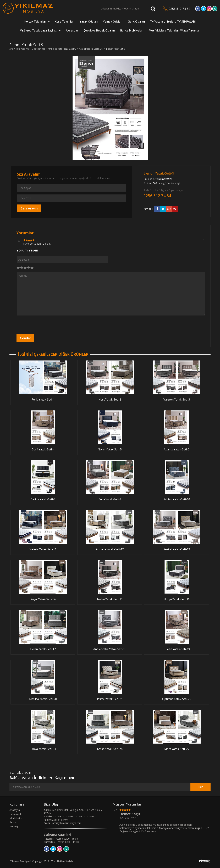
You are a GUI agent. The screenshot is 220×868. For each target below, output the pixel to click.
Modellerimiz (38, 49)
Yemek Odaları (113, 22)
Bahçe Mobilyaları (132, 30)
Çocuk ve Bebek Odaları (99, 30)
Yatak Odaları (89, 22)
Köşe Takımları (65, 22)
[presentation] (43, 325)
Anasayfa (15, 810)
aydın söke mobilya (19, 49)
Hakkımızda (16, 814)
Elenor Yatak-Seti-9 (116, 49)
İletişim (13, 822)
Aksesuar (72, 30)
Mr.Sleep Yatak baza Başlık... (38, 30)
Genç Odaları (136, 22)
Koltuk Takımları (35, 22)
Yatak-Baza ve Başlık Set (91, 49)
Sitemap (14, 826)
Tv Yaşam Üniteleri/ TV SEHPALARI (173, 22)
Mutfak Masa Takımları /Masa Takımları (175, 30)
